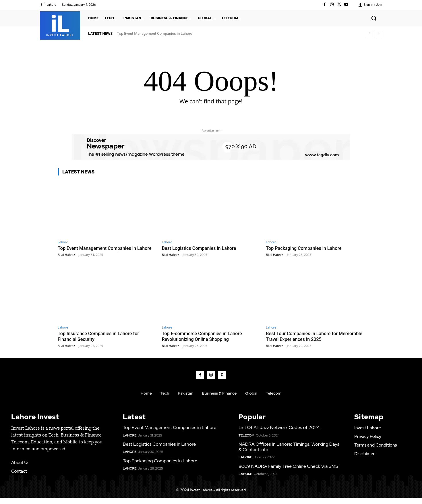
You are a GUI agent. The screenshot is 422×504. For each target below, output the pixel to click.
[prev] (369, 33)
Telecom (246, 441)
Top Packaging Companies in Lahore (306, 248)
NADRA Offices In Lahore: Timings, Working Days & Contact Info (289, 453)
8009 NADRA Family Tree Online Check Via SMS (288, 472)
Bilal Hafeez (66, 260)
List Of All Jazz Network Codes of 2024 (279, 433)
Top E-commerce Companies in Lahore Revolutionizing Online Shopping (204, 342)
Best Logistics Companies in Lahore (201, 248)
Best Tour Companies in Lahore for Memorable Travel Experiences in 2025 (308, 342)
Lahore (63, 242)
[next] (379, 33)
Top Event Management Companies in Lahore (154, 33)
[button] (374, 18)
